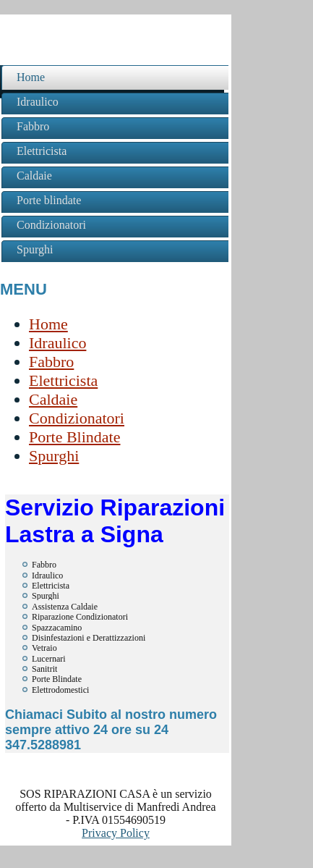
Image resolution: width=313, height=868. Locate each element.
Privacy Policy (116, 833)
